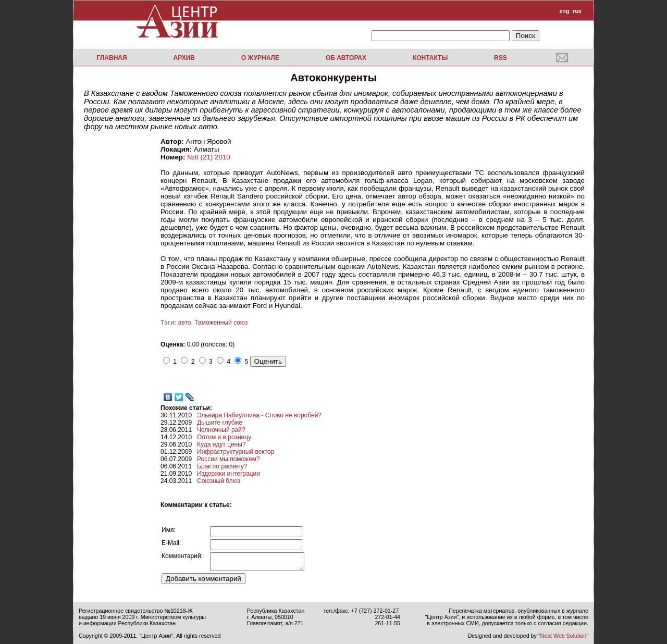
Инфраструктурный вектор (236, 452)
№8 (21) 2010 (208, 157)
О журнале (260, 58)
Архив (184, 58)
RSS (501, 58)
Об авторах (346, 58)
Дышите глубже (220, 423)
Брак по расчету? (222, 466)
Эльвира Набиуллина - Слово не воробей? (259, 415)
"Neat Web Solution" (563, 636)
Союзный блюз (219, 481)
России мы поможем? (228, 459)
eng (564, 11)
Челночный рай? (221, 430)
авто (185, 323)
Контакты (430, 58)
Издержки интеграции (228, 474)
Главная (112, 58)
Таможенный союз (221, 323)
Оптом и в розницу (224, 437)
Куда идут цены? (221, 444)
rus (577, 11)
